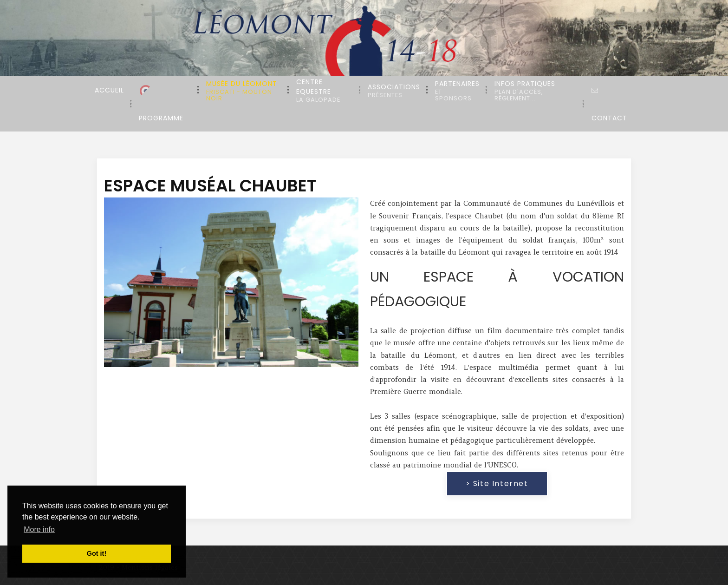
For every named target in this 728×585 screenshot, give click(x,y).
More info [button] (39, 529)
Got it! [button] (97, 553)
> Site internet (497, 483)
